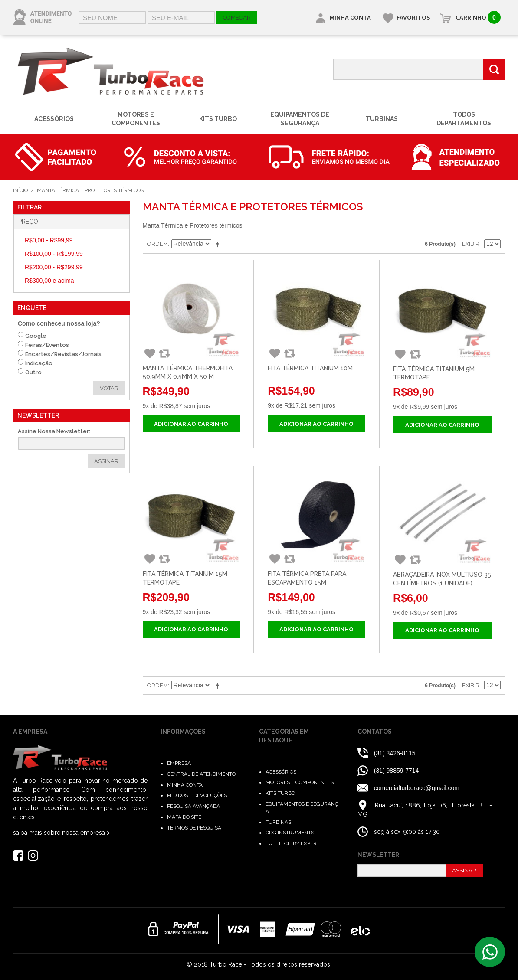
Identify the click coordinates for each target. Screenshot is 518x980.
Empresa (179, 763)
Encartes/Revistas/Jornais (63, 354)
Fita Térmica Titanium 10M (310, 368)
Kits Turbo (218, 119)
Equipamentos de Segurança (300, 119)
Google (36, 336)
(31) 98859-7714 (397, 771)
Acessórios (54, 119)
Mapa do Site (184, 817)
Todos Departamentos (464, 119)
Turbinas (382, 119)
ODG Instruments (290, 833)
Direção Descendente (219, 244)
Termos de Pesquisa (194, 828)
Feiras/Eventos (47, 345)
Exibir (471, 244)
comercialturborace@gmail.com (417, 788)
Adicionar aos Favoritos (149, 353)
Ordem (157, 244)
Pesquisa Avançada (193, 806)
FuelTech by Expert (293, 843)
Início (20, 190)
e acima (49, 281)
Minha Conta (185, 785)
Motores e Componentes (136, 119)
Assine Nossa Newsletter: (54, 431)
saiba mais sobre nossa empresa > (62, 833)
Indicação (39, 363)
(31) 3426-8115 (396, 753)
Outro (33, 372)
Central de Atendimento (201, 774)
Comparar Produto (164, 353)
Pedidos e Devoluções (197, 795)
